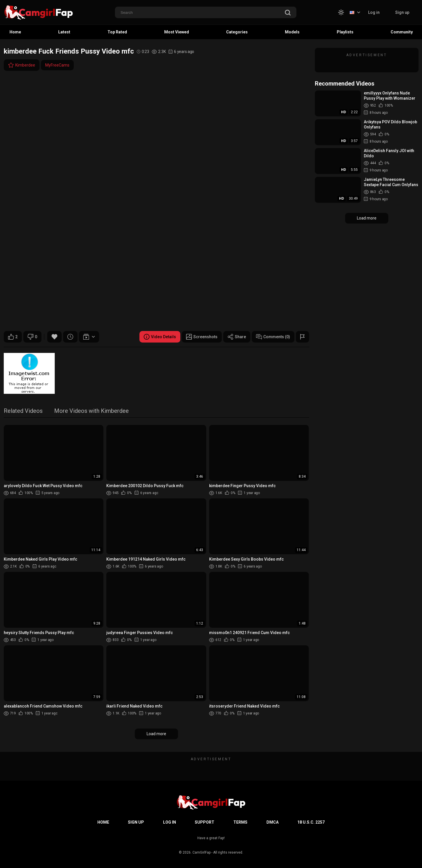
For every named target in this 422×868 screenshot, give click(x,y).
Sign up (402, 12)
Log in (374, 12)
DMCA (272, 822)
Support (205, 822)
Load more (156, 734)
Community (402, 32)
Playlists (345, 32)
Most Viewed (177, 32)
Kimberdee (22, 65)
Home (15, 32)
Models (292, 32)
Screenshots (202, 337)
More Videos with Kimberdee (91, 411)
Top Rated (117, 32)
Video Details (160, 337)
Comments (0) (273, 337)
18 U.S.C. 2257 (311, 822)
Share (237, 337)
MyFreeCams (57, 65)
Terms (240, 822)
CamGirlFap (201, 852)
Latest (64, 32)
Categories (237, 32)
